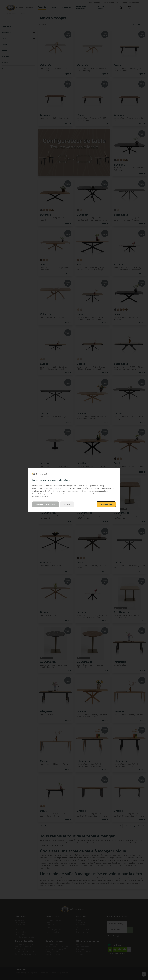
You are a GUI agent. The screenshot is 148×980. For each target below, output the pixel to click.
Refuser (67, 504)
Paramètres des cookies (46, 504)
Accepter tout (106, 504)
